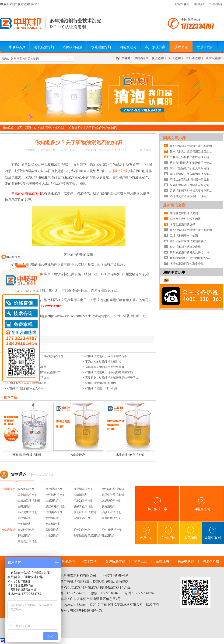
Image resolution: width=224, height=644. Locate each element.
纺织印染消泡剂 (111, 501)
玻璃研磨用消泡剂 (85, 512)
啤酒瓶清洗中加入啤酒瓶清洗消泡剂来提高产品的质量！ (192, 174)
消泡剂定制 (128, 47)
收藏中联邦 (182, 4)
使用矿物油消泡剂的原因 (101, 383)
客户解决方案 (157, 504)
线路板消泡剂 (73, 47)
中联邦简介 (216, 4)
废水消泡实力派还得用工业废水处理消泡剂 (192, 152)
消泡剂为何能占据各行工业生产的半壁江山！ (192, 196)
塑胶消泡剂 (24, 518)
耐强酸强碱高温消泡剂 (87, 536)
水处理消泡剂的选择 (182, 224)
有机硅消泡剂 (44, 47)
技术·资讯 (181, 47)
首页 (19, 128)
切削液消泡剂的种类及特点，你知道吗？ (192, 252)
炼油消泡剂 (78, 455)
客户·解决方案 (155, 47)
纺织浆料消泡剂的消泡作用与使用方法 (192, 163)
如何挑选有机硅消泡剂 (184, 213)
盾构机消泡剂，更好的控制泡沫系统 (192, 258)
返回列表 (146, 150)
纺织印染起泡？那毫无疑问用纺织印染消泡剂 (192, 168)
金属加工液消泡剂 (29, 501)
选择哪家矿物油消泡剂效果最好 (105, 367)
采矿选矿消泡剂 (27, 512)
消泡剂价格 (211, 561)
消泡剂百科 (168, 533)
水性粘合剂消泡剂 (113, 489)
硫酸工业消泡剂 (111, 512)
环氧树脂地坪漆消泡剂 (27, 455)
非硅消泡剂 (24, 536)
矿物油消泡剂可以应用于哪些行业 (106, 356)
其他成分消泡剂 (27, 541)
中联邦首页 (17, 47)
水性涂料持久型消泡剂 (130, 455)
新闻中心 (31, 128)
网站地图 (199, 4)
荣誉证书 (162, 561)
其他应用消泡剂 (111, 518)
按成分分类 (8, 530)
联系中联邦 (205, 47)
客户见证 (140, 561)
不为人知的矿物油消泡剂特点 (103, 362)
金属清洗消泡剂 (83, 489)
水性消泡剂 (176, 58)
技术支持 (60, 128)
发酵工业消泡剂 (83, 506)
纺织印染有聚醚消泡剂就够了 (188, 241)
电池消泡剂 (24, 524)
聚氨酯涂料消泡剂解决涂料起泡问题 (192, 185)
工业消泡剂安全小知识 (184, 236)
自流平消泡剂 (82, 518)
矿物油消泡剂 (119, 171)
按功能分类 (8, 489)
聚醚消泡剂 (141, 58)
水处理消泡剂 (101, 47)
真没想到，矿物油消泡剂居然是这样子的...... (113, 378)
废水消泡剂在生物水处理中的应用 (191, 146)
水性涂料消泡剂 (55, 495)
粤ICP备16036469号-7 (85, 611)
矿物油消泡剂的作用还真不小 (25, 388)
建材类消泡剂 (54, 512)
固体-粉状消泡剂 (112, 530)
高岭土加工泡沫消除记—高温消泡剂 (192, 180)
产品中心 (146, 533)
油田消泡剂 (24, 506)
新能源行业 (52, 524)
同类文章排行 (174, 138)
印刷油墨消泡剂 (83, 501)
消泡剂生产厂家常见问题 (185, 219)
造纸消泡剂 (52, 501)
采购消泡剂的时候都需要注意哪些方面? (192, 191)
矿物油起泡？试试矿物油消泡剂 (27, 383)
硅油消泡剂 (108, 536)
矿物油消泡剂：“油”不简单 (101, 388)
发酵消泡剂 (66, 561)
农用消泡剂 (108, 506)
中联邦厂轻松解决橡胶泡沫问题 (189, 157)
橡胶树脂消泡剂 (55, 506)
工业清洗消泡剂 (27, 495)
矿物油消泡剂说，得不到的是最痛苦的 (109, 372)
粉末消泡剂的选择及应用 (185, 247)
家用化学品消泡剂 (113, 495)
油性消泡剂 (52, 518)
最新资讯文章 (174, 205)
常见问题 (191, 533)
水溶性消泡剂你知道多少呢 (187, 264)
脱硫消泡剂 (159, 58)
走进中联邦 (213, 533)
